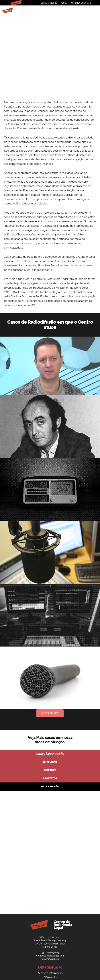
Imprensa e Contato (81, 3)
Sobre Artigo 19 (49, 3)
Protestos (50, 778)
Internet (50, 770)
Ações (64, 3)
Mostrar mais (50, 713)
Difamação (50, 762)
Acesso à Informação (50, 754)
